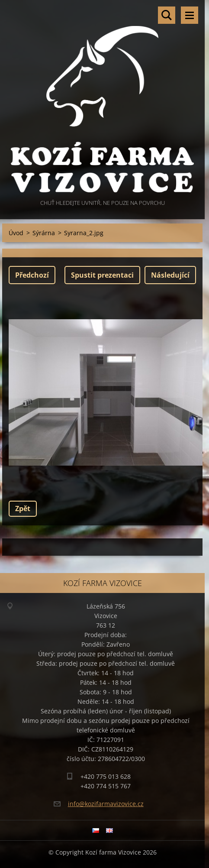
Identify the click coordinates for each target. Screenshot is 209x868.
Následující (170, 275)
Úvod (16, 233)
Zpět (23, 508)
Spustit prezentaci (102, 275)
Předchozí (32, 275)
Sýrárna (44, 233)
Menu (190, 15)
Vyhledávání (167, 15)
